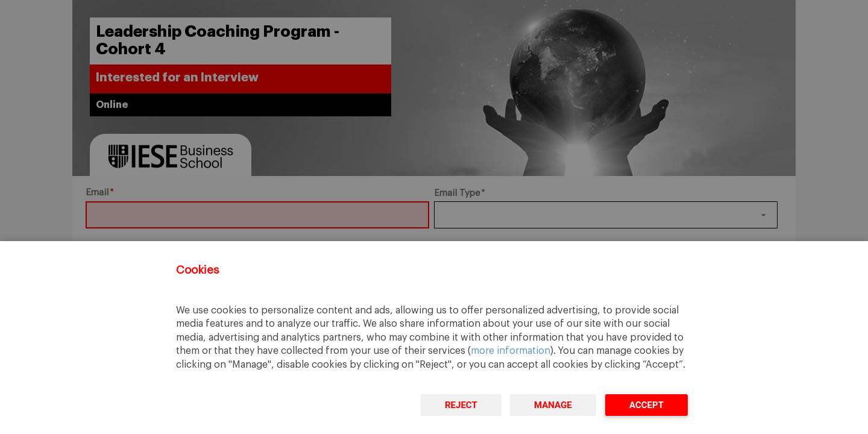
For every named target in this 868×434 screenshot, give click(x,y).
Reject (461, 405)
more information (511, 351)
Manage (553, 405)
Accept (646, 405)
